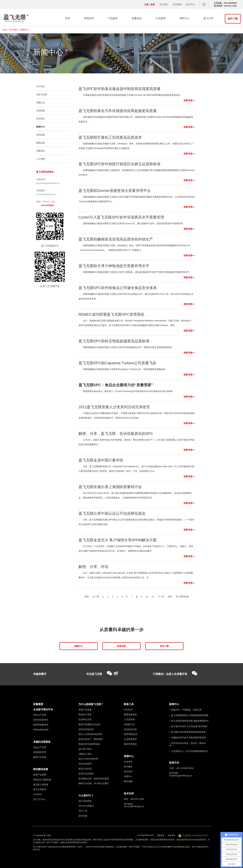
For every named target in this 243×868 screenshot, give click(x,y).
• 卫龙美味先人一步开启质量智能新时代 (189, 751)
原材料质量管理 (41, 725)
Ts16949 (37, 794)
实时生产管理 (40, 715)
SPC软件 (128, 710)
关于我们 (164, 4)
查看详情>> (189, 100)
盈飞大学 (208, 18)
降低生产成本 (85, 714)
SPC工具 (83, 811)
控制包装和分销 (41, 730)
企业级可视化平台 (43, 709)
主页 (4, 30)
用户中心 (190, 4)
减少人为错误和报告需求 (91, 734)
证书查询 (177, 4)
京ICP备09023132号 (146, 835)
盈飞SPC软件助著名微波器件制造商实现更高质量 (120, 89)
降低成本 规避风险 (42, 780)
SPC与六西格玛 (86, 806)
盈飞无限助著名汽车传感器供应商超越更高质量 (118, 111)
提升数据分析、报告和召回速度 (94, 779)
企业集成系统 (130, 739)
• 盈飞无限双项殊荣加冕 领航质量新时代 (189, 721)
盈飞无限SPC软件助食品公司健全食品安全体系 (118, 288)
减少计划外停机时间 (88, 759)
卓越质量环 (40, 674)
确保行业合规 (40, 757)
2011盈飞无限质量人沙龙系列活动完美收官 (114, 407)
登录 (153, 4)
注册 (146, 4)
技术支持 (128, 771)
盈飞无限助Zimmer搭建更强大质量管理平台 (115, 191)
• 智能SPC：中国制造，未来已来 (185, 710)
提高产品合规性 (86, 774)
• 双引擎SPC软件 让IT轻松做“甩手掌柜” (189, 726)
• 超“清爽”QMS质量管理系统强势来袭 (188, 732)
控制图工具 (129, 724)
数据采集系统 (130, 714)
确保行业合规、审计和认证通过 (94, 783)
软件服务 (128, 767)
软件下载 (233, 19)
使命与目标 (42, 95)
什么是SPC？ (86, 795)
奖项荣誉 (41, 111)
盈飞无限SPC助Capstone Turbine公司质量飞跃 (118, 363)
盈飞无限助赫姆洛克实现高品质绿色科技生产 (116, 239)
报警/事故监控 (131, 734)
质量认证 (41, 103)
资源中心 (129, 756)
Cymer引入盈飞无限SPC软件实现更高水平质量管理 (121, 217)
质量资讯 (41, 151)
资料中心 (184, 18)
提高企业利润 (85, 769)
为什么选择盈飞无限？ (91, 704)
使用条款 (41, 135)
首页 (68, 18)
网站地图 (128, 781)
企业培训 (128, 762)
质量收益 (137, 18)
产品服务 (113, 18)
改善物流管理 (40, 752)
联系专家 (122, 646)
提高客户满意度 (41, 785)
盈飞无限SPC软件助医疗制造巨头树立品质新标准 (120, 164)
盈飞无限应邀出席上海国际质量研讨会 (110, 487)
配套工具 (129, 704)
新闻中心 (25, 30)
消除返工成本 (85, 754)
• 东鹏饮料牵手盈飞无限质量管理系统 (188, 738)
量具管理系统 (130, 744)
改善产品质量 (40, 775)
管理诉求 (89, 18)
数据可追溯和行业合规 (89, 724)
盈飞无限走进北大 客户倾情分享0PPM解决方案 (118, 540)
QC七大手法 (39, 799)
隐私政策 (41, 143)
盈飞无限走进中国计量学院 (101, 460)
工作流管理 (129, 719)
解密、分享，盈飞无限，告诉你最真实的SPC (116, 434)
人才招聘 (41, 159)
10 (147, 597)
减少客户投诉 (85, 749)
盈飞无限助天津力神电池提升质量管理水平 (114, 266)
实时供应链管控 (41, 720)
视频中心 (79, 646)
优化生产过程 (40, 747)
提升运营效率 (40, 789)
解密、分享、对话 (93, 567)
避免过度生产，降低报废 (91, 739)
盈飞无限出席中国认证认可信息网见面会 (112, 513)
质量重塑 (38, 704)
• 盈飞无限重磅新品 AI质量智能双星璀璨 (189, 715)
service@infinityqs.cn (134, 806)
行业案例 (161, 18)
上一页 (96, 597)
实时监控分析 (130, 729)
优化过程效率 (85, 764)
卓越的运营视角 (42, 742)
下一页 (161, 597)
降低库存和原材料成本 (89, 744)
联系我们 (41, 119)
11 (153, 597)
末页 (170, 597)
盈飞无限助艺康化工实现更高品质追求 (110, 137)
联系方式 (174, 763)
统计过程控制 (85, 801)
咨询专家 (83, 816)
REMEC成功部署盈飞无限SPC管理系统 (111, 314)
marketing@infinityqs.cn (181, 776)
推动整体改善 (41, 769)
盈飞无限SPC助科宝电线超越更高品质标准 (114, 341)
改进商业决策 (85, 719)
